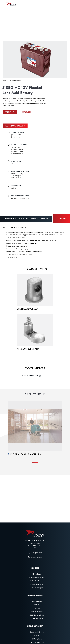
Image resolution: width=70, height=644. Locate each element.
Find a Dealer (37, 574)
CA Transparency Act (37, 642)
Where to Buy (10, 112)
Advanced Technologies (37, 577)
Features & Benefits (10, 219)
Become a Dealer (37, 612)
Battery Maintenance (37, 581)
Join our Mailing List (37, 584)
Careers (37, 605)
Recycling (37, 636)
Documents (34, 219)
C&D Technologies (37, 588)
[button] (65, 4)
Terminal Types (24, 219)
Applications (44, 219)
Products (37, 608)
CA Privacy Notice (37, 619)
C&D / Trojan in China (37, 615)
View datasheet (26, 112)
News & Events (37, 601)
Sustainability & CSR (37, 632)
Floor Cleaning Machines (24, 454)
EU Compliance (37, 639)
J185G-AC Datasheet (30, 376)
